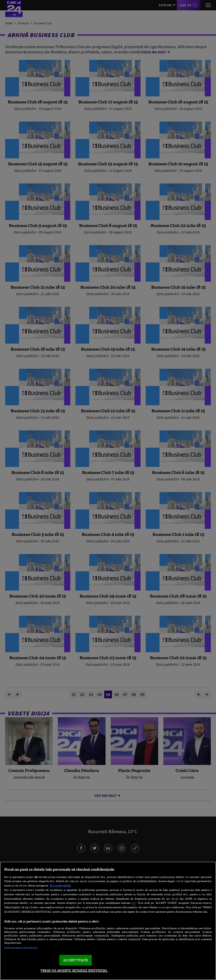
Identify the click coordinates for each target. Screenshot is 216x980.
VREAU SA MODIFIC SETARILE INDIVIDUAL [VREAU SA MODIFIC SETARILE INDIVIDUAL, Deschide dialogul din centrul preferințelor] (74, 971)
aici (134, 903)
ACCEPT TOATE (76, 960)
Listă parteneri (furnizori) (21, 948)
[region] (108, 921)
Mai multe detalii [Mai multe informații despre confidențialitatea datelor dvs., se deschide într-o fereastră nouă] (60, 885)
